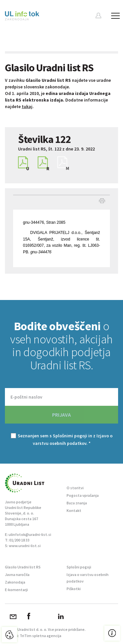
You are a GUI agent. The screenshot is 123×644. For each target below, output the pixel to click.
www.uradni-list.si (25, 546)
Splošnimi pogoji (70, 436)
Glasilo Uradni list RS (23, 567)
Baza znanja (77, 503)
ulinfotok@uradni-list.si (30, 534)
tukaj (27, 106)
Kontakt (74, 510)
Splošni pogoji (79, 567)
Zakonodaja (15, 582)
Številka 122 (44, 139)
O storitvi (75, 488)
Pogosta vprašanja (83, 495)
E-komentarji (16, 590)
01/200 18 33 (19, 540)
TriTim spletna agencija (41, 636)
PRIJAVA (61, 415)
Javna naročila (17, 575)
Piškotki (74, 589)
